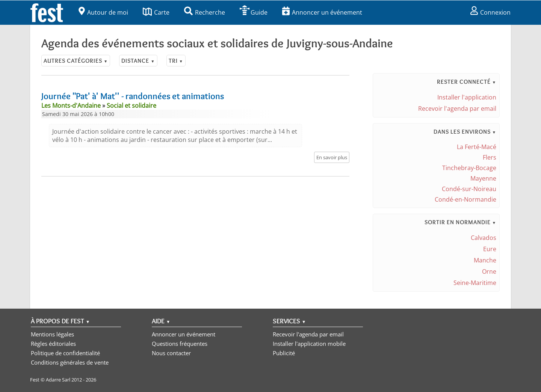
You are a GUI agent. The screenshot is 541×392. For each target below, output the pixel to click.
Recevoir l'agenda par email (457, 109)
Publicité (284, 353)
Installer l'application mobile (309, 344)
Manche (485, 260)
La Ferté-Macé (477, 147)
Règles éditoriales (53, 344)
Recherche (205, 12)
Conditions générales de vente (70, 362)
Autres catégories (76, 61)
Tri (176, 61)
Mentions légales (52, 334)
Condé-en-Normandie (465, 199)
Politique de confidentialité (65, 353)
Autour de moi (103, 12)
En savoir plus (332, 157)
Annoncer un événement (322, 12)
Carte (156, 12)
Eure (490, 249)
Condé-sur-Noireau (469, 189)
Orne (489, 271)
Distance (138, 61)
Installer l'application (467, 97)
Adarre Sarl (58, 380)
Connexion (490, 12)
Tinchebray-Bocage (469, 168)
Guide (254, 12)
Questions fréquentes (180, 344)
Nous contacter (171, 353)
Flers (490, 157)
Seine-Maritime (475, 283)
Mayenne (483, 178)
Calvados (484, 238)
